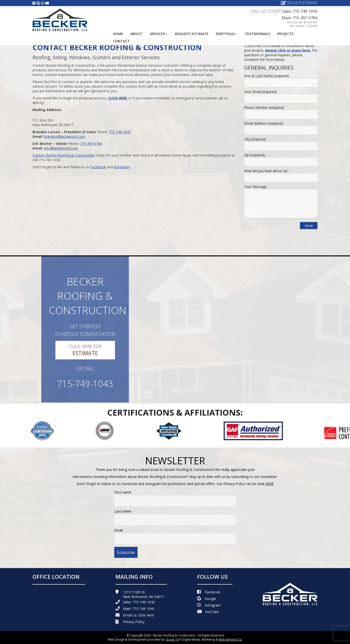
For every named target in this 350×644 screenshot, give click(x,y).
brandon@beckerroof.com (65, 136)
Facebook (98, 167)
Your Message (255, 187)
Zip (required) (254, 155)
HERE (269, 484)
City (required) (255, 139)
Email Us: (135, 615)
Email (118, 530)
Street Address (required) (264, 123)
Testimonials (257, 34)
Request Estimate (299, 3)
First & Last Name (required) (267, 76)
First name (123, 492)
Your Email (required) (260, 92)
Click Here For (85, 350)
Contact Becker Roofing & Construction (64, 155)
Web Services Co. (231, 639)
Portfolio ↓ (227, 34)
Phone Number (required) (264, 107)
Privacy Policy (130, 622)
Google (207, 599)
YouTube (208, 612)
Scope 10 (172, 639)
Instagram (122, 167)
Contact (121, 41)
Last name (123, 511)
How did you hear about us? (266, 171)
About (136, 34)
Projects (285, 34)
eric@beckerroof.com (61, 148)
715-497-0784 (91, 144)
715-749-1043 (120, 132)
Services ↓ (159, 34)
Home (118, 34)
